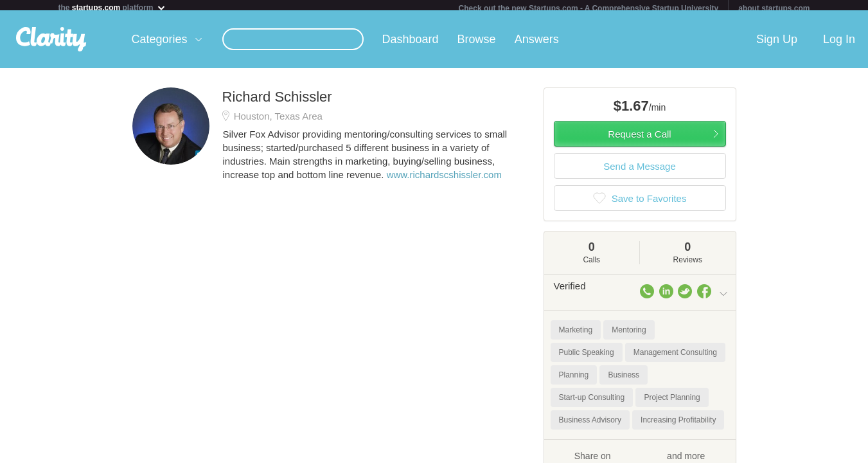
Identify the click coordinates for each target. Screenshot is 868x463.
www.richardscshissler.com (444, 180)
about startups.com (774, 8)
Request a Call (639, 139)
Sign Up (777, 44)
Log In (839, 44)
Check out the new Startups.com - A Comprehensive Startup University (589, 8)
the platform (112, 7)
